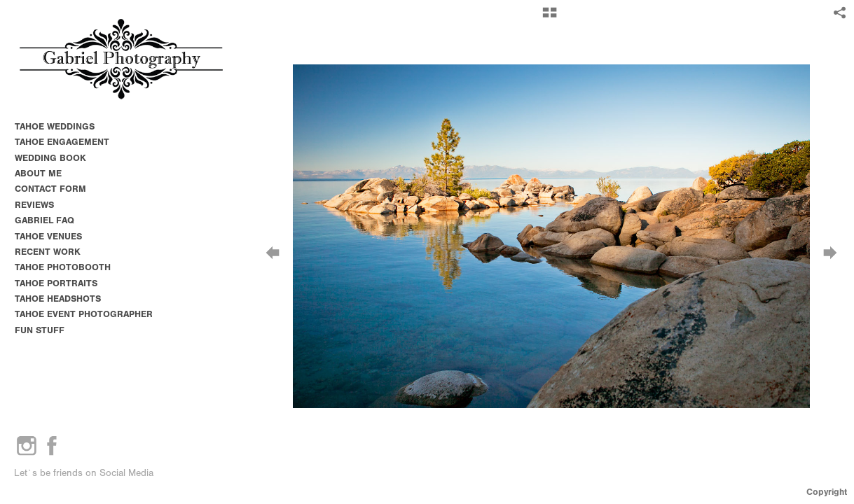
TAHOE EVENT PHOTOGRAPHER (84, 314)
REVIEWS (34, 205)
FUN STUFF (40, 330)
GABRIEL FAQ (44, 220)
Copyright (827, 492)
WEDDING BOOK (50, 158)
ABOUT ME (38, 173)
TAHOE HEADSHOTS (58, 299)
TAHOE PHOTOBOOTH (63, 267)
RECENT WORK (48, 252)
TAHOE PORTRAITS (56, 283)
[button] (550, 17)
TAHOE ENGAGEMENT (62, 142)
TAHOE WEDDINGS (55, 126)
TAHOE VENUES (54, 236)
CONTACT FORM (50, 189)
